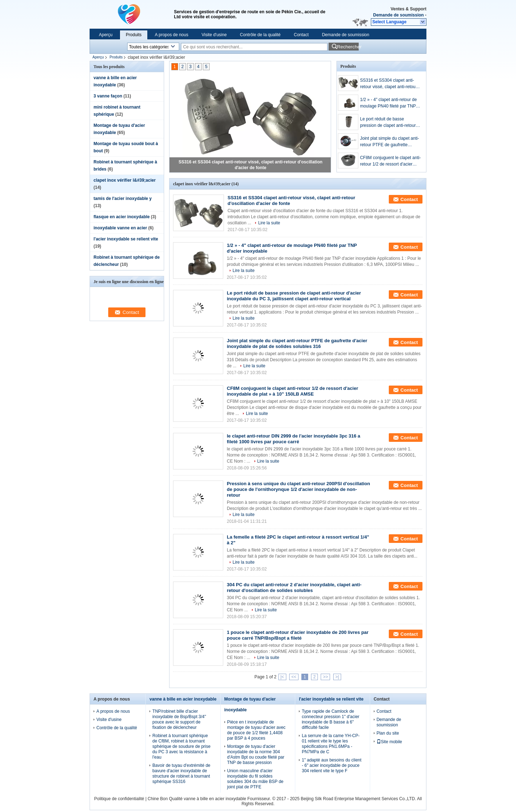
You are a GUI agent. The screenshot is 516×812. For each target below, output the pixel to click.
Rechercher (348, 47)
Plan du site (388, 733)
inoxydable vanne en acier (120, 228)
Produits (134, 35)
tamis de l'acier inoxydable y (123, 199)
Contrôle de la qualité (260, 35)
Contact (301, 35)
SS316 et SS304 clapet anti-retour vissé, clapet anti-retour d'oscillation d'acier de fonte (389, 84)
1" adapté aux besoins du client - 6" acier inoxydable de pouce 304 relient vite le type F (331, 765)
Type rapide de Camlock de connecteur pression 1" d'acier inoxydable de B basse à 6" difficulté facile (331, 719)
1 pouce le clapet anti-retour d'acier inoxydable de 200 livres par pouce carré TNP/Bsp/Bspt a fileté (298, 635)
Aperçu (106, 35)
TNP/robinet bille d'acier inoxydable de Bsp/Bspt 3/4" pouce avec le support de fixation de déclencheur (179, 719)
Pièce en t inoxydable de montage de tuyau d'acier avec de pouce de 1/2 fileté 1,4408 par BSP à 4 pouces (256, 730)
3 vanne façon (108, 96)
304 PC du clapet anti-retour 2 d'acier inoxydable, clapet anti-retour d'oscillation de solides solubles (294, 587)
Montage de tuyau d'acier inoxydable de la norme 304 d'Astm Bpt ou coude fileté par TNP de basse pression (256, 754)
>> (325, 677)
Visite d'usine (214, 35)
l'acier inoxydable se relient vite (126, 239)
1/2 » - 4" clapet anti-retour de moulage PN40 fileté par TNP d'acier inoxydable (388, 103)
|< (282, 677)
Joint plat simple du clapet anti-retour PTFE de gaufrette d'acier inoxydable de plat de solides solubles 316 (390, 142)
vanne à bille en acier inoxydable (183, 699)
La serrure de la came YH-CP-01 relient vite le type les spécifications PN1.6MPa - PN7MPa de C (331, 744)
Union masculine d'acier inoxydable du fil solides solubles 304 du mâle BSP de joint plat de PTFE (255, 779)
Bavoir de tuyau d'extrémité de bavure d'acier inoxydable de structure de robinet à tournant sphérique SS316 (181, 773)
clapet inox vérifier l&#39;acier (125, 180)
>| (337, 677)
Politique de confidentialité (119, 799)
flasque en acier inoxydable (122, 217)
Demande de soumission (398, 15)
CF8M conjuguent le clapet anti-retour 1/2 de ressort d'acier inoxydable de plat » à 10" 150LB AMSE (390, 161)
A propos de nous (171, 35)
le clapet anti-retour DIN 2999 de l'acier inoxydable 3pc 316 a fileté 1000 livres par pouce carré (293, 439)
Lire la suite (269, 223)
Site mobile (389, 742)
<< (294, 677)
